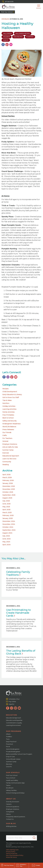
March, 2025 (7, 513)
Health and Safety (12, 780)
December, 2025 (9, 486)
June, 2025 (6, 504)
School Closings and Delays (15, 793)
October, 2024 (8, 527)
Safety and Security (10, 421)
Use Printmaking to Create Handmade (18, 613)
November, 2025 (9, 489)
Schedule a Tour (14, 699)
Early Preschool (11, 742)
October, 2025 (8, 492)
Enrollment (10, 788)
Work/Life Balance (9, 427)
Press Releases (8, 430)
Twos (8, 739)
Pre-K (8, 747)
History (8, 814)
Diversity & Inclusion (13, 802)
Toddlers (9, 737)
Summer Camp (8, 450)
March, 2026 (7, 477)
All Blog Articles (11, 826)
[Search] (34, 838)
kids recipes (18, 37)
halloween (7, 33)
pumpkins (30, 37)
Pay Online (12, 702)
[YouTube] (16, 377)
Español (11, 704)
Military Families (11, 790)
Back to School (8, 418)
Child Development (10, 392)
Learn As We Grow (9, 459)
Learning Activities (9, 409)
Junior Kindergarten (13, 749)
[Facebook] (3, 45)
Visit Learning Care (12, 850)
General (5, 441)
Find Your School (7, 12)
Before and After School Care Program (19, 754)
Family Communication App (15, 783)
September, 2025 (9, 495)
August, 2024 (7, 533)
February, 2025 (8, 515)
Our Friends (7, 432)
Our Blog (11, 823)
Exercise (6, 453)
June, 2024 (7, 539)
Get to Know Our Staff (11, 397)
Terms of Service (12, 853)
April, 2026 (6, 475)
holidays (7, 37)
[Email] (11, 45)
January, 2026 (8, 483)
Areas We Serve (11, 857)
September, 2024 (9, 530)
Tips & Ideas (7, 400)
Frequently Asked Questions (16, 817)
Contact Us (10, 819)
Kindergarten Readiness (12, 424)
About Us (11, 799)
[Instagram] (8, 377)
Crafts (5, 435)
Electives (9, 764)
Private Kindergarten (13, 752)
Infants (8, 734)
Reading (6, 465)
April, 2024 (6, 545)
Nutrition (6, 403)
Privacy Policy (11, 852)
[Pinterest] (7, 45)
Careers (9, 804)
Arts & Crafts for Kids (10, 447)
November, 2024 (9, 524)
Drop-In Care (10, 757)
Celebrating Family (18, 573)
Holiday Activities (9, 406)
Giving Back (10, 812)
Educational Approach (11, 456)
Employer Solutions (10, 444)
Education (12, 715)
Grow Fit (9, 767)
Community (7, 462)
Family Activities (9, 412)
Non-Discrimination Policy (15, 855)
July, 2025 (6, 501)
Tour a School (11, 778)
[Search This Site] (21, 838)
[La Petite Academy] (7, 7)
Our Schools (13, 773)
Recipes (6, 389)
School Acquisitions (13, 807)
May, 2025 (6, 507)
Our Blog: (5, 19)
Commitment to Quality (14, 723)
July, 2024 (6, 536)
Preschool (9, 744)
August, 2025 (7, 498)
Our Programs (14, 731)
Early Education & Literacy (12, 394)
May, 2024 (6, 542)
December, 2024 (9, 521)
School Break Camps (13, 759)
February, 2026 (8, 480)
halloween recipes (23, 33)
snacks (6, 40)
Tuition (8, 785)
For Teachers (7, 438)
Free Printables (8, 415)
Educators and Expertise (14, 720)
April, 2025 (6, 510)
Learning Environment (13, 725)
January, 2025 (8, 518)
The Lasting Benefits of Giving (21, 652)
